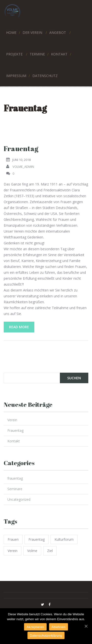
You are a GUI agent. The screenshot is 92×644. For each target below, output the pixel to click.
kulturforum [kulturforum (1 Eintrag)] (64, 539)
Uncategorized (19, 499)
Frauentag (21, 148)
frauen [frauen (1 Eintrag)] (13, 539)
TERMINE (37, 53)
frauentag (15, 478)
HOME (11, 32)
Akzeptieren (35, 627)
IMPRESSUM (16, 75)
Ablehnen (59, 627)
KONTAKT (59, 53)
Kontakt (14, 441)
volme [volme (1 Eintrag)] (32, 551)
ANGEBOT (58, 32)
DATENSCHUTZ (45, 75)
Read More (19, 327)
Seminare (15, 489)
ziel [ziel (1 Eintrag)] (50, 551)
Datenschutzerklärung (46, 636)
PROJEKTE (14, 53)
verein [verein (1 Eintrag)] (13, 551)
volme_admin (23, 167)
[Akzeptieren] (86, 626)
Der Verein (32, 32)
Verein (12, 420)
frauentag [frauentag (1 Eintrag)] (37, 539)
